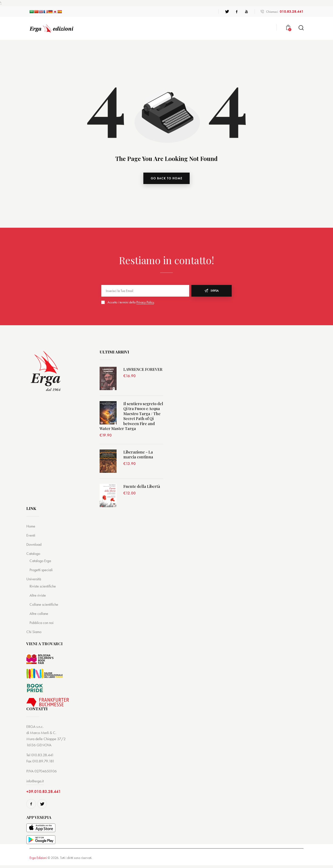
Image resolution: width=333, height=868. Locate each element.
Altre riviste (38, 598)
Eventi (31, 538)
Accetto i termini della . (131, 303)
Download (35, 547)
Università (34, 581)
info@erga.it (35, 784)
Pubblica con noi (42, 625)
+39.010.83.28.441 (44, 794)
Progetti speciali (42, 572)
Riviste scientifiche (43, 589)
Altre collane (39, 616)
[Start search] (301, 28)
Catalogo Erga (41, 563)
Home (31, 529)
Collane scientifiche (45, 607)
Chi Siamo (34, 634)
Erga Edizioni (38, 860)
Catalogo (34, 556)
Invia (215, 292)
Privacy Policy (145, 303)
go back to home (167, 179)
